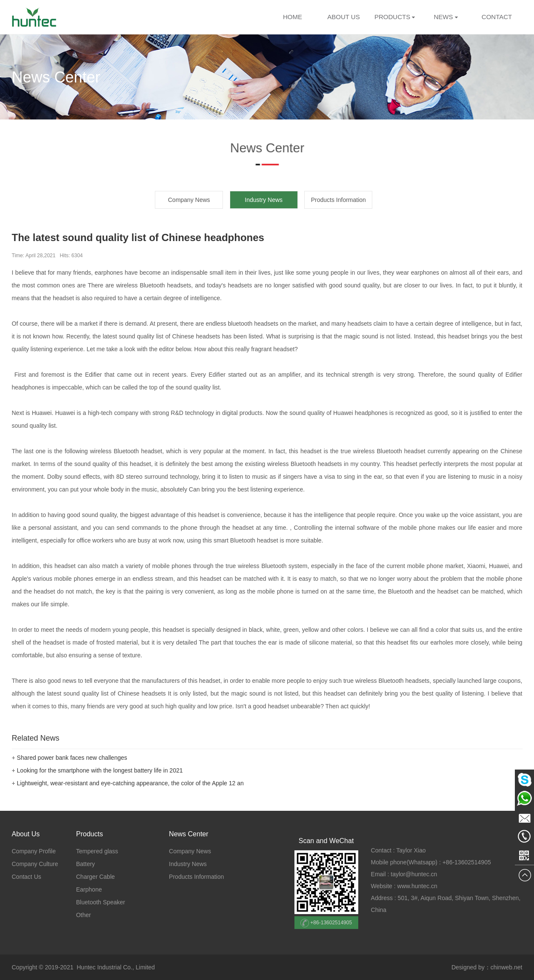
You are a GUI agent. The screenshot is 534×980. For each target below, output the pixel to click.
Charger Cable (96, 877)
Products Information (338, 200)
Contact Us (27, 877)
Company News (189, 200)
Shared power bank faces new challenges (72, 758)
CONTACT (497, 17)
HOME (293, 17)
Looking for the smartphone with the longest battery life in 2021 (100, 770)
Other (84, 915)
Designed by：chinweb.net (487, 967)
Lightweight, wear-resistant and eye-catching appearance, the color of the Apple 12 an (130, 783)
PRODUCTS (392, 17)
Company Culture (35, 864)
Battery (86, 864)
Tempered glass (97, 851)
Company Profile (34, 851)
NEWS (445, 17)
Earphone (89, 889)
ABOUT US (343, 17)
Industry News (188, 864)
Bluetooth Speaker (101, 902)
